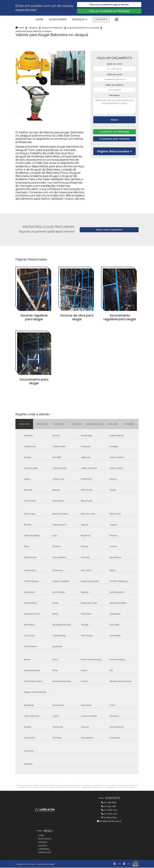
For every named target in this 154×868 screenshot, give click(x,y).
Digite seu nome (114, 64)
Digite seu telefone (114, 85)
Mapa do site (45, 853)
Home (40, 20)
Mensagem (114, 96)
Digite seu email (115, 75)
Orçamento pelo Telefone (115, 140)
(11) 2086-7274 (109, 810)
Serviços (78, 20)
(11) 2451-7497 (109, 807)
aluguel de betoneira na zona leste (83, 28)
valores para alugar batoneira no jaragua (33, 32)
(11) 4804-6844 (109, 818)
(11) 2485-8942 (109, 803)
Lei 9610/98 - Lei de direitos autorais (121, 788)
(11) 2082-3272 (109, 814)
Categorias (33, 28)
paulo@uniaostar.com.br (109, 821)
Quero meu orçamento (109, 230)
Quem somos (58, 20)
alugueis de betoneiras (52, 28)
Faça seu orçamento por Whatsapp (109, 11)
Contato (101, 20)
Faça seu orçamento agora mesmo (109, 5)
